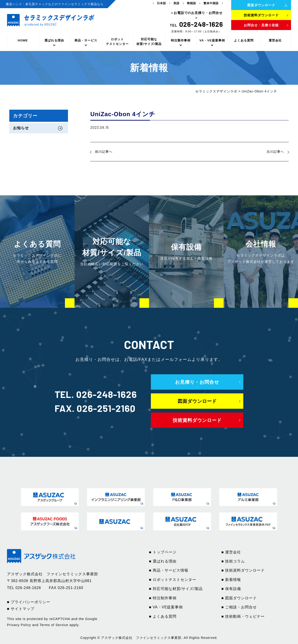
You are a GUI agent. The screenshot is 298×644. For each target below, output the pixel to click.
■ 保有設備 (231, 589)
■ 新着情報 (231, 580)
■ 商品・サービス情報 (169, 570)
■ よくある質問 (163, 616)
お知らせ (21, 128)
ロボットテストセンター (117, 42)
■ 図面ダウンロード (239, 598)
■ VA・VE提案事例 (166, 607)
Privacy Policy (19, 625)
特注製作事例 (181, 40)
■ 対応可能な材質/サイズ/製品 (176, 589)
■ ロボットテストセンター (173, 580)
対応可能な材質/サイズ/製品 (149, 42)
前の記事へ (104, 152)
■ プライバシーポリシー (29, 602)
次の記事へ (275, 152)
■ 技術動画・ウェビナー (243, 616)
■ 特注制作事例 (163, 598)
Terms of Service (54, 625)
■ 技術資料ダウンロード (243, 570)
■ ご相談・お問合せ (239, 607)
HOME (23, 40)
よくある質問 (244, 40)
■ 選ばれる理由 (163, 561)
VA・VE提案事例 (212, 40)
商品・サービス (86, 40)
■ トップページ (163, 552)
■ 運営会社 (231, 552)
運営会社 (275, 40)
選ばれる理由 (54, 40)
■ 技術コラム (233, 561)
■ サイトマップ (21, 609)
